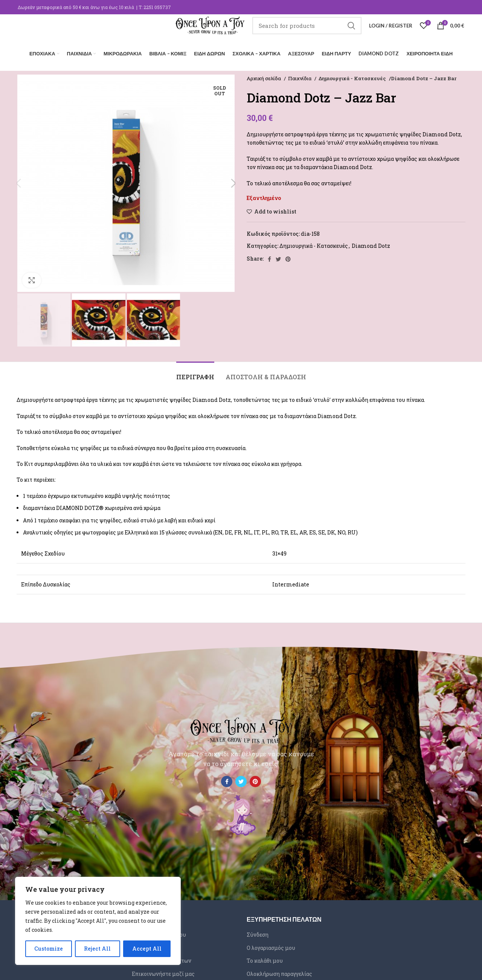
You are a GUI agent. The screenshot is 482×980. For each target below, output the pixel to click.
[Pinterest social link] (288, 257)
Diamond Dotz (371, 243)
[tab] (195, 371)
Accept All (147, 949)
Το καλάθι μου (265, 958)
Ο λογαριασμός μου (271, 946)
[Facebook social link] (269, 257)
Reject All (97, 949)
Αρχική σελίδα (264, 76)
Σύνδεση (258, 932)
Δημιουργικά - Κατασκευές (351, 76)
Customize (49, 949)
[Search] (307, 32)
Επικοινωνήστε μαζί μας (163, 972)
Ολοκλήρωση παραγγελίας (279, 972)
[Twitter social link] (278, 257)
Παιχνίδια (300, 76)
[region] (98, 921)
